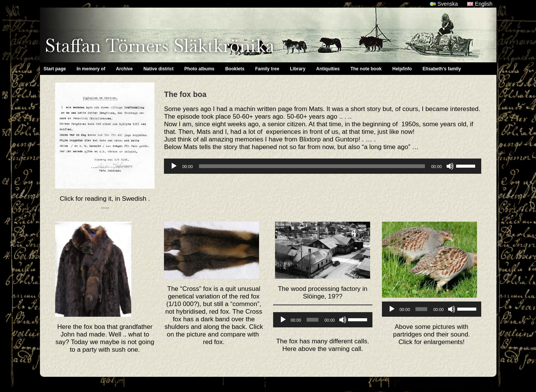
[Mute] (450, 166)
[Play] (174, 166)
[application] (323, 166)
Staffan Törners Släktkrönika (160, 46)
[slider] (312, 166)
